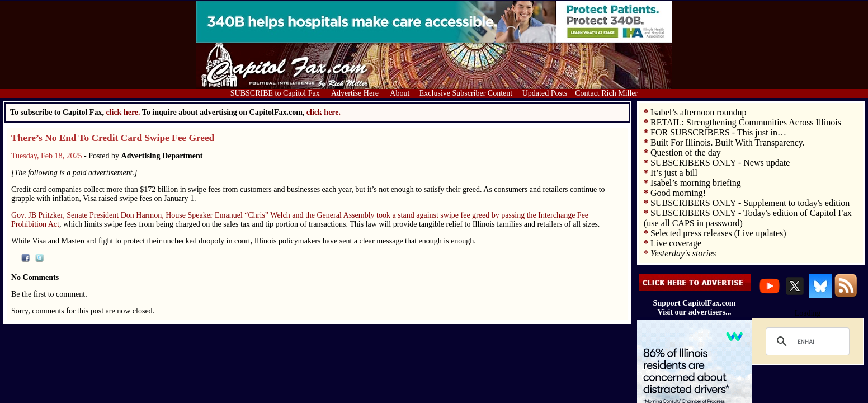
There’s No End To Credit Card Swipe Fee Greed (113, 138)
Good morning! (678, 193)
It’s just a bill (674, 173)
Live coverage (676, 243)
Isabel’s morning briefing (696, 183)
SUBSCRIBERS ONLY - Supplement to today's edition (750, 203)
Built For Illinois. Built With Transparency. (728, 142)
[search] (806, 341)
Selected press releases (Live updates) (718, 233)
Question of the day (686, 153)
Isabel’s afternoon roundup (699, 112)
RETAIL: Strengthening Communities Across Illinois (746, 122)
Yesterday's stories (683, 253)
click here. (324, 112)
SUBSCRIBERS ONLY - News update (720, 163)
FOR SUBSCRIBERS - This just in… (718, 132)
